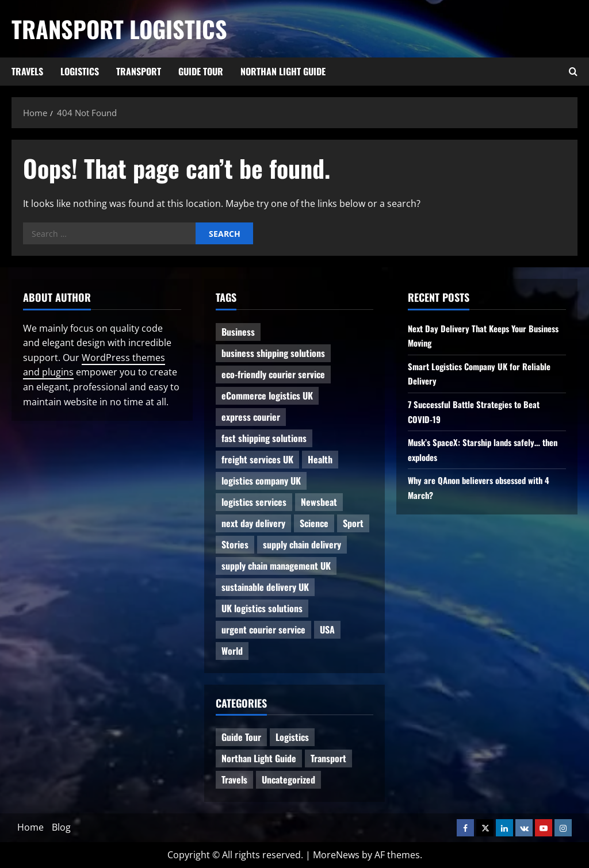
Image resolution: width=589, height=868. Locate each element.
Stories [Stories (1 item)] (235, 544)
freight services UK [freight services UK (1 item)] (257, 459)
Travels (27, 71)
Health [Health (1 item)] (320, 459)
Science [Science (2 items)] (314, 523)
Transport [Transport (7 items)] (328, 758)
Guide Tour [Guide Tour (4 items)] (241, 737)
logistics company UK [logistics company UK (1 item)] (261, 481)
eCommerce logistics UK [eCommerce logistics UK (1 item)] (267, 395)
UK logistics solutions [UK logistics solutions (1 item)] (262, 608)
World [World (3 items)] (232, 651)
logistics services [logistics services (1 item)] (254, 502)
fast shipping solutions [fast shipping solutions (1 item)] (264, 438)
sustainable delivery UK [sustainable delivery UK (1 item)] (265, 587)
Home (30, 827)
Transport (139, 71)
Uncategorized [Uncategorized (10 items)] (288, 779)
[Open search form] (573, 72)
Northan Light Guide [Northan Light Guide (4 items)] (259, 758)
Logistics (80, 71)
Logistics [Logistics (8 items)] (292, 737)
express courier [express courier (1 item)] (251, 417)
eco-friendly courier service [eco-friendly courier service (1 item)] (273, 374)
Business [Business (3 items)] (238, 332)
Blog (61, 827)
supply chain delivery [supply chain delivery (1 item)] (302, 544)
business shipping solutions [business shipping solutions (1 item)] (273, 353)
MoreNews (336, 855)
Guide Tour (201, 71)
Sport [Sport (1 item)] (353, 523)
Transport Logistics (119, 29)
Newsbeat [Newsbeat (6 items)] (319, 502)
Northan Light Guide (283, 71)
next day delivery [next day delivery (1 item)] (253, 523)
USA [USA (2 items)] (327, 629)
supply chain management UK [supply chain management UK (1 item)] (276, 566)
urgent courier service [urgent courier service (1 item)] (263, 629)
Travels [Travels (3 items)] (234, 779)
